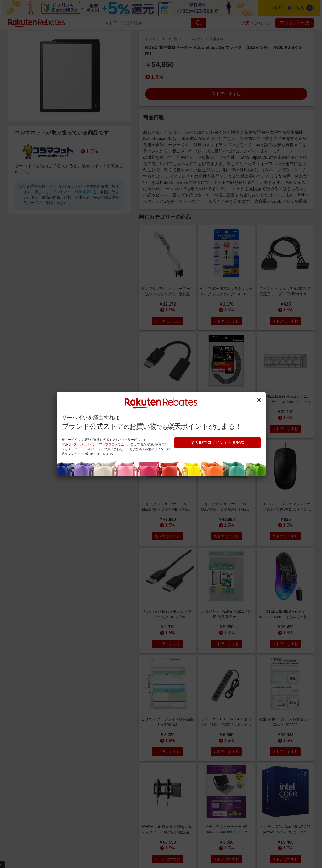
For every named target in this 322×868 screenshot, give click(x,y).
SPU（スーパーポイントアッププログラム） (96, 444)
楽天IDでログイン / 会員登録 (217, 443)
